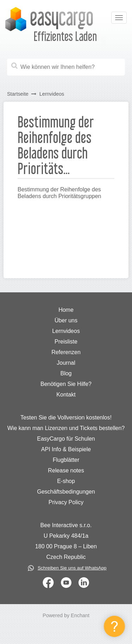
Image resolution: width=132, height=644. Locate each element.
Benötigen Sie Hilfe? (66, 384)
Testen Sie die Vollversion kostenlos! (66, 418)
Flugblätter (66, 460)
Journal (66, 363)
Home (66, 310)
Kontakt (66, 395)
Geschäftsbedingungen (66, 492)
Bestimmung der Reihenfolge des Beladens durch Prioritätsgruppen (59, 193)
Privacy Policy (66, 502)
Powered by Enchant (66, 615)
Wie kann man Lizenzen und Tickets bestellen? (66, 428)
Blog (66, 373)
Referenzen (66, 352)
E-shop (66, 481)
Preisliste (66, 342)
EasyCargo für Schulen (66, 439)
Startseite (18, 94)
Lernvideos (52, 94)
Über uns (66, 320)
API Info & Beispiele (66, 449)
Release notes (66, 470)
